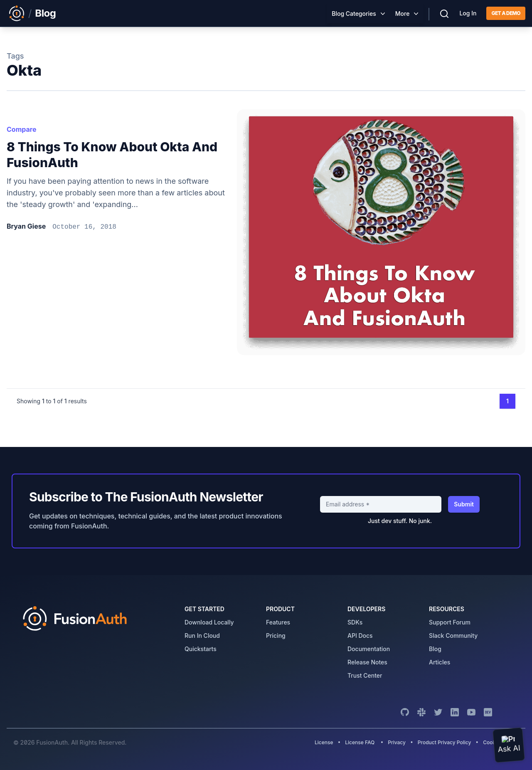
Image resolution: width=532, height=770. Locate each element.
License (325, 742)
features (278, 622)
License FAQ (360, 742)
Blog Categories (354, 14)
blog (435, 649)
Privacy (397, 742)
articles (440, 662)
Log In (468, 13)
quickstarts (201, 649)
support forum (450, 622)
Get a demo (506, 13)
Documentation (369, 649)
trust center (365, 675)
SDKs (355, 622)
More (403, 14)
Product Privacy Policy (445, 742)
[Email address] (381, 504)
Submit (464, 504)
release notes (367, 662)
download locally (209, 622)
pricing (276, 635)
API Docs (360, 635)
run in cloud (202, 635)
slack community (453, 635)
